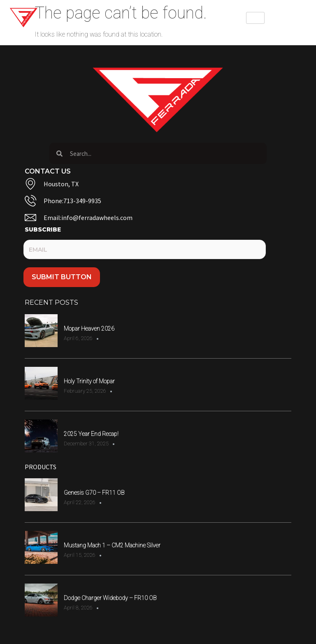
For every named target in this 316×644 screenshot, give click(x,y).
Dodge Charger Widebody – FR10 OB (110, 598)
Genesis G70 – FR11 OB (94, 493)
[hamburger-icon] (255, 18)
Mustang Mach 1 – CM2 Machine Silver (112, 545)
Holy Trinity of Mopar (89, 381)
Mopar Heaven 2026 (89, 329)
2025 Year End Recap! (91, 434)
